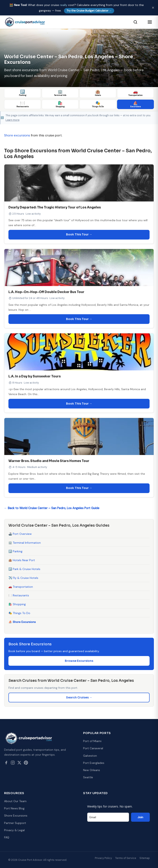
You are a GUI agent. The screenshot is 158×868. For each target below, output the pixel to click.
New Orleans (92, 770)
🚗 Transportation (21, 587)
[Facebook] (6, 763)
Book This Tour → (79, 234)
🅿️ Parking (15, 551)
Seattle (88, 777)
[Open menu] (150, 22)
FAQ (7, 837)
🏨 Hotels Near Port (22, 560)
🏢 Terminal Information (25, 543)
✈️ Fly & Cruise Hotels (23, 578)
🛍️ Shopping (17, 604)
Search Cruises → (79, 697)
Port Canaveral (93, 748)
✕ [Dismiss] (153, 8)
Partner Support (15, 823)
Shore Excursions (16, 816)
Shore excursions (17, 135)
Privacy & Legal (14, 830)
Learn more (12, 120)
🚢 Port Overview (20, 534)
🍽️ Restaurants (19, 595)
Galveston (90, 756)
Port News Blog (14, 808)
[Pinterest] (26, 763)
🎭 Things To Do (19, 613)
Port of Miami (92, 741)
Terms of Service (126, 858)
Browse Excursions (79, 661)
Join (140, 817)
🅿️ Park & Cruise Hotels (24, 569)
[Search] (135, 22)
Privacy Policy (103, 858)
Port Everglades (94, 763)
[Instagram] (13, 763)
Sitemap (145, 858)
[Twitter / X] (19, 763)
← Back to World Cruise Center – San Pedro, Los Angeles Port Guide (52, 508)
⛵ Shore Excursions (22, 622)
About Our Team (15, 801)
